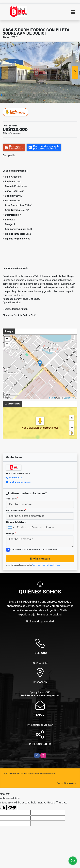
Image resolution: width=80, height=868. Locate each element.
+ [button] (7, 339)
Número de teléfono (16, 522)
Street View (16, 112)
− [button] (7, 344)
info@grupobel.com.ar (20, 482)
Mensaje (11, 533)
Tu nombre (12, 499)
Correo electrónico (16, 510)
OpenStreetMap (70, 398)
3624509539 (15, 478)
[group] (40, 72)
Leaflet (52, 398)
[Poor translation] (12, 807)
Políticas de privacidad (40, 622)
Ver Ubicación (31, 428)
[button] (2, 95)
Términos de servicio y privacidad (46, 565)
